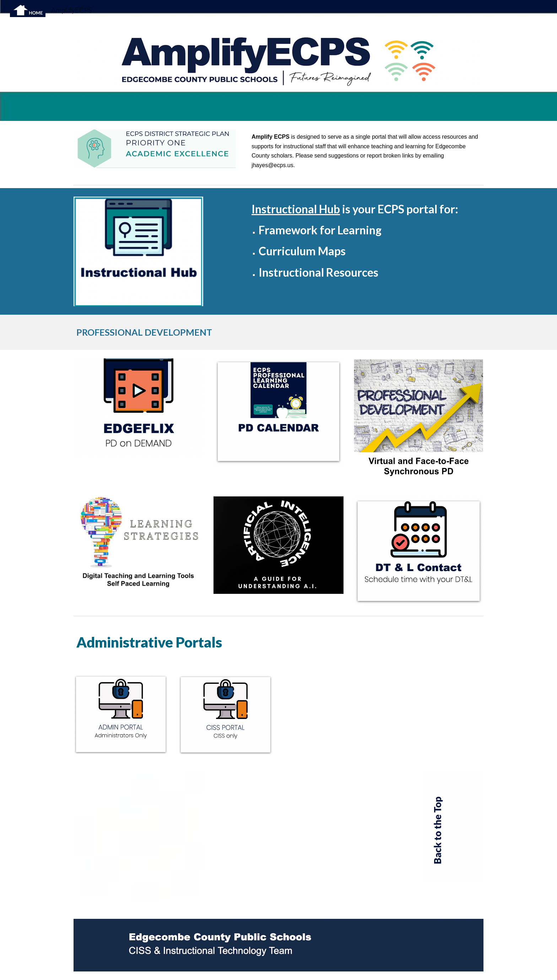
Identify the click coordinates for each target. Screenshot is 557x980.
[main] (366, 151)
